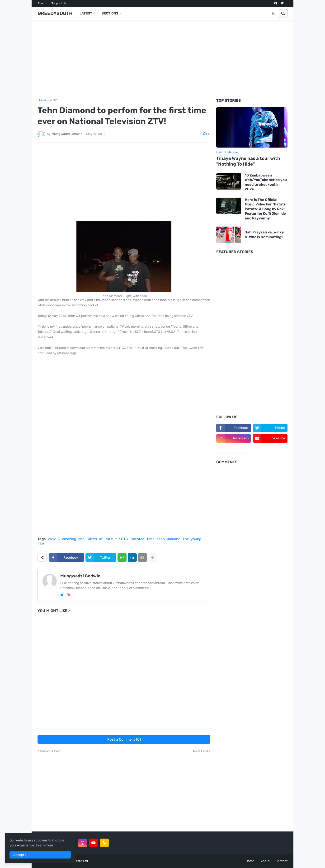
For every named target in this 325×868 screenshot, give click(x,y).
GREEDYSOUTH (55, 13)
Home (42, 100)
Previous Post (50, 751)
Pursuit (111, 539)
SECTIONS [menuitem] (110, 13)
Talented (137, 539)
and (81, 539)
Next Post (200, 751)
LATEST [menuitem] (86, 13)
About (42, 3)
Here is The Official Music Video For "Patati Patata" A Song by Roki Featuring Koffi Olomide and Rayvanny (265, 209)
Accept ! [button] (19, 855)
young (196, 539)
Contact (281, 861)
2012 (53, 100)
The (186, 539)
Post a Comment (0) (124, 739)
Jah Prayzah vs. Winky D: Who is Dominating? (264, 235)
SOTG (123, 539)
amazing (69, 539)
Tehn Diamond (169, 539)
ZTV (41, 544)
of (101, 539)
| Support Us (58, 3)
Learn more (45, 845)
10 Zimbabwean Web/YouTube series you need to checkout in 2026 (266, 182)
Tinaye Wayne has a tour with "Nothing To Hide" (248, 161)
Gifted (92, 539)
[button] (274, 14)
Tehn (151, 539)
